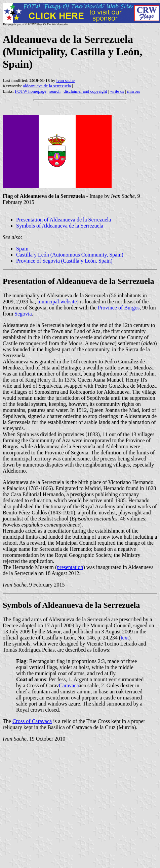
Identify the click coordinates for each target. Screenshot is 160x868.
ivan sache (66, 80)
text (125, 638)
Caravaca (69, 685)
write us (117, 91)
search (55, 91)
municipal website (57, 302)
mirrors (133, 91)
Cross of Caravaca (32, 721)
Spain (22, 249)
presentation (70, 567)
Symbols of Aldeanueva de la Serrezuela (60, 226)
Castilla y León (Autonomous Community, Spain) (70, 255)
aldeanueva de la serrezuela (47, 86)
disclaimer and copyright (85, 91)
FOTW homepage (30, 91)
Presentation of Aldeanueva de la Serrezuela (64, 220)
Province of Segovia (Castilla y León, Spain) (64, 261)
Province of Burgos (119, 308)
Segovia (23, 314)
